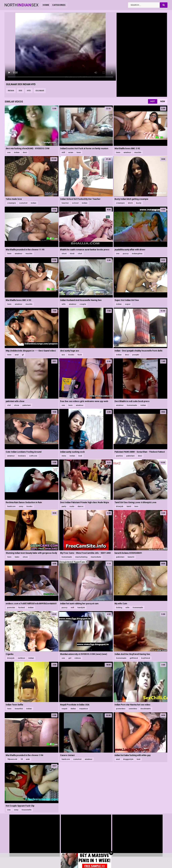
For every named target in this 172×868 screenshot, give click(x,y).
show (17, 405)
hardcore (11, 506)
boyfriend (146, 658)
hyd (29, 91)
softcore (33, 456)
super (128, 304)
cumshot (23, 203)
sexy (21, 506)
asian (71, 152)
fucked (21, 608)
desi (25, 152)
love (136, 506)
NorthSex (21, 5)
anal (17, 355)
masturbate (96, 557)
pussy (126, 254)
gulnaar (40, 91)
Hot (153, 101)
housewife (27, 810)
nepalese (84, 709)
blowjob (120, 506)
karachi (131, 557)
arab (28, 759)
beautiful (19, 709)
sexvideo (133, 709)
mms (64, 456)
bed (80, 456)
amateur (127, 152)
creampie (12, 203)
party (64, 506)
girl (70, 658)
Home (46, 5)
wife (64, 304)
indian (11, 91)
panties (120, 456)
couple (83, 304)
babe (17, 557)
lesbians (22, 456)
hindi (72, 254)
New (163, 101)
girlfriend (134, 658)
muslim (138, 152)
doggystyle (128, 759)
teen (79, 152)
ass (63, 355)
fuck (80, 355)
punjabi (136, 355)
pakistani (27, 405)
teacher (65, 203)
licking (119, 608)
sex (9, 152)
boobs (71, 355)
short (64, 254)
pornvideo (121, 709)
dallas (73, 709)
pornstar (11, 608)
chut (80, 254)
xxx (20, 91)
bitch (130, 203)
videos (78, 658)
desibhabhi (146, 709)
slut (9, 405)
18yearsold (12, 759)
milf (63, 152)
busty (139, 203)
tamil (129, 506)
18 (21, 759)
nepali (64, 709)
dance (80, 506)
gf (23, 355)
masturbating (81, 557)
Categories (59, 5)
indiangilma (137, 254)
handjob (81, 608)
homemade (132, 405)
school (75, 203)
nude (72, 506)
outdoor (21, 658)
